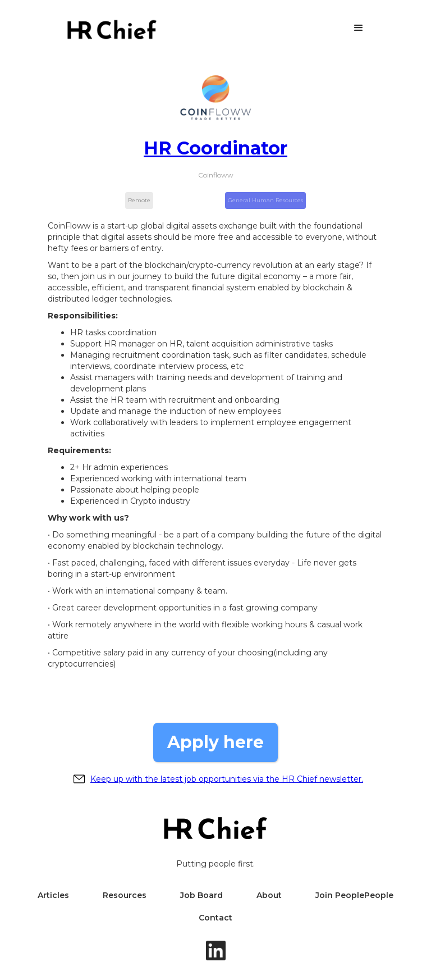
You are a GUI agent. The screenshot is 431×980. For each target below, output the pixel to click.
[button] (359, 28)
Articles (53, 895)
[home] (112, 29)
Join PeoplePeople (354, 895)
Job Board (201, 895)
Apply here (215, 742)
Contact (215, 918)
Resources (125, 895)
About (269, 895)
